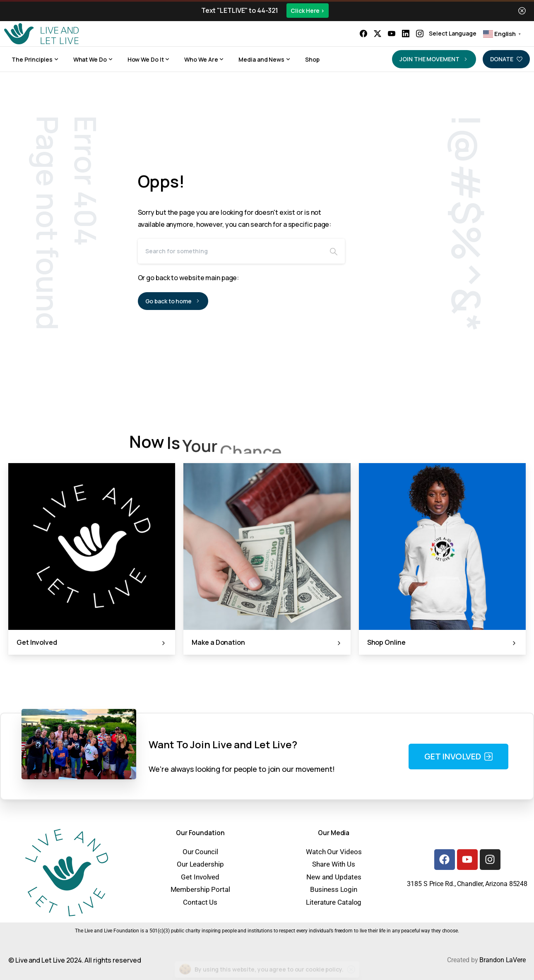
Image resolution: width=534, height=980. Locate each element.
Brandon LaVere (503, 960)
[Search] (230, 251)
